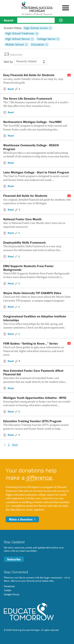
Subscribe (14, 559)
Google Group (12, 594)
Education (38, 44)
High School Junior (36, 28)
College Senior (46, 39)
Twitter (8, 590)
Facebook (9, 586)
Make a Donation (22, 519)
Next (15, 445)
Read (11, 89)
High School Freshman (20, 33)
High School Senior (18, 39)
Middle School (15, 44)
